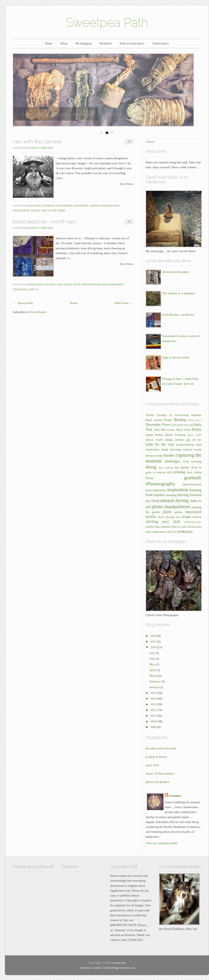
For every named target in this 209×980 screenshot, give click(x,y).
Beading (180, 420)
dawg (151, 467)
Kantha (171, 430)
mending (171, 495)
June (152, 659)
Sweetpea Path (107, 22)
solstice (197, 517)
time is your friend (53, 211)
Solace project (161, 43)
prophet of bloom (156, 757)
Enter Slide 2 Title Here (107, 133)
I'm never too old (182, 425)
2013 (154, 704)
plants (167, 512)
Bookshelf (106, 43)
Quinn (150, 435)
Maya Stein (183, 430)
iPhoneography (160, 484)
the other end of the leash (161, 748)
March (154, 676)
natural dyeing (174, 500)
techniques (20, 289)
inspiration (81, 206)
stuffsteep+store (193, 522)
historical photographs (58, 206)
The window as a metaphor (179, 293)
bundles (169, 455)
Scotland (180, 435)
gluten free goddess (158, 782)
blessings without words (186, 449)
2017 (154, 642)
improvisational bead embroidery (103, 285)
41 (129, 222)
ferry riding (194, 472)
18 (129, 142)
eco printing (176, 472)
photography (21, 211)
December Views (158, 425)
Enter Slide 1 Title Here (102, 133)
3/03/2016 (31, 228)
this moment (163, 527)
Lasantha (97, 968)
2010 (154, 721)
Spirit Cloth (194, 435)
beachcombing (185, 445)
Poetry (197, 430)
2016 (154, 647)
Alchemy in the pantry (176, 272)
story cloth (171, 522)
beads (165, 449)
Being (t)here (195, 420)
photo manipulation (171, 506)
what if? (34, 289)
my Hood (153, 501)
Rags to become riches (176, 357)
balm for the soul (160, 444)
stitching (152, 522)
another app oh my (188, 440)
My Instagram (84, 43)
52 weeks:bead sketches (41, 285)
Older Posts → (123, 303)
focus (77, 285)
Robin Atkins (164, 435)
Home (49, 43)
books (159, 456)
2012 (154, 710)
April (153, 670)
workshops (185, 532)
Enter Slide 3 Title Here (112, 133)
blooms (150, 456)
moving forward (190, 495)
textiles (150, 527)
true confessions (156, 532)
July (152, 653)
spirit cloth (152, 765)
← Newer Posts (23, 303)
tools (199, 527)
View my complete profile (162, 843)
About (64, 43)
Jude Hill (160, 430)
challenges (64, 285)
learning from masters (104, 206)
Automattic (85, 968)
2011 (154, 716)
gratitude (193, 478)
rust (178, 517)
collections (33, 206)
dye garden (182, 467)
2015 (154, 693)
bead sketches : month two (44, 222)
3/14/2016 (31, 148)
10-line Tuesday (156, 415)
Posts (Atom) (38, 312)
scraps (186, 517)
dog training (166, 467)
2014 (154, 699)
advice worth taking (159, 440)
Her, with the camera (37, 142)
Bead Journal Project (159, 420)
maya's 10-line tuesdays (160, 773)
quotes (36, 211)
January (154, 687)
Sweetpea (47, 148)
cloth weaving (192, 461)
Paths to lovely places (132, 43)
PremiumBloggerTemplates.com (119, 968)
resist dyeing (166, 517)
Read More (127, 184)
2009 (154, 727)
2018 (154, 636)
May (152, 664)
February (155, 681)
